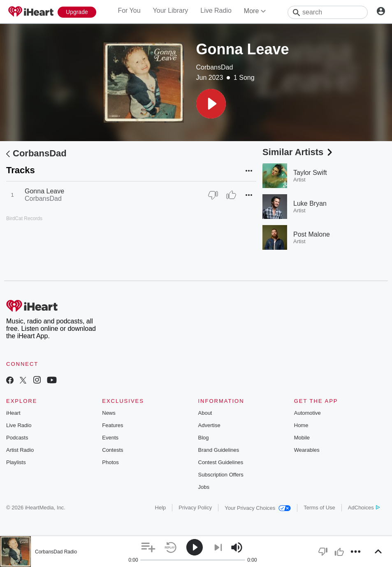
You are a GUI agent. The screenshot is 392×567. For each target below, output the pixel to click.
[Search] (328, 12)
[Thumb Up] (231, 195)
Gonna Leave (44, 191)
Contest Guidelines (221, 462)
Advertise (209, 425)
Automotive (307, 413)
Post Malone (312, 234)
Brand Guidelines (219, 450)
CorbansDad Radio (56, 552)
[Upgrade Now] (77, 12)
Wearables (307, 450)
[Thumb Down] (213, 195)
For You (129, 10)
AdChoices (364, 508)
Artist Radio (20, 450)
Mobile (302, 438)
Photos (110, 462)
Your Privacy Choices (258, 508)
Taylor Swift (310, 173)
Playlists (16, 462)
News (109, 413)
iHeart (13, 413)
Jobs (204, 487)
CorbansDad (215, 67)
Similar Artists (298, 152)
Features (112, 425)
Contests (112, 450)
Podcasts (17, 438)
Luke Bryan (310, 203)
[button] (211, 104)
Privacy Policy (195, 508)
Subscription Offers (221, 475)
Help (161, 508)
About (205, 413)
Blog (204, 438)
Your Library (171, 10)
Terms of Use (319, 508)
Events (110, 438)
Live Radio (216, 10)
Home (301, 425)
